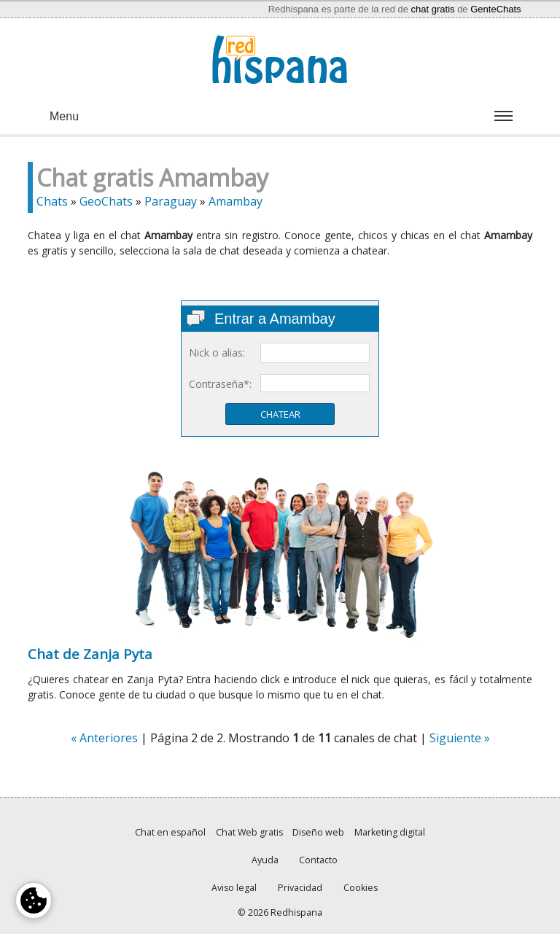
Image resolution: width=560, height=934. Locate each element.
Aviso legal (234, 888)
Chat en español (170, 832)
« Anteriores (104, 738)
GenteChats (495, 9)
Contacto (318, 860)
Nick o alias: (217, 353)
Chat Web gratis (249, 832)
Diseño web (318, 832)
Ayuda (265, 860)
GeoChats (106, 201)
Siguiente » (460, 738)
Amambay (236, 201)
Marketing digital (390, 832)
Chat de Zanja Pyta (90, 654)
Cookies (361, 888)
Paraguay (171, 201)
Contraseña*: (220, 384)
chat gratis (433, 9)
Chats (52, 201)
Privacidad (300, 888)
